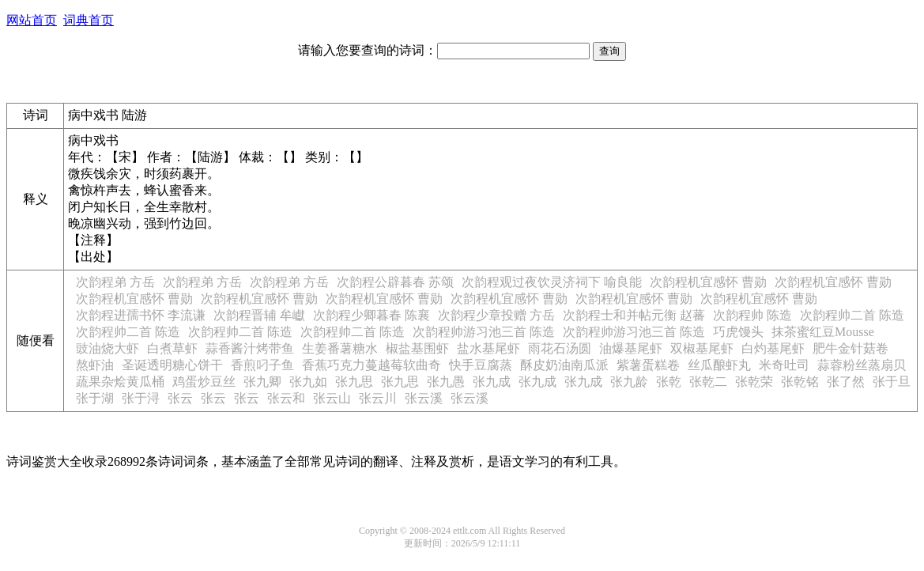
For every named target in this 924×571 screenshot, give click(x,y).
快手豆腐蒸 (481, 365)
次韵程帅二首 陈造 (852, 315)
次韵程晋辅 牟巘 (259, 315)
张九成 (492, 382)
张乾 (669, 382)
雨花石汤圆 (560, 348)
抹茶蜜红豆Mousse (823, 332)
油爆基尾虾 (631, 348)
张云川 (378, 398)
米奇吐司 (784, 365)
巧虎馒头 (738, 332)
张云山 (332, 398)
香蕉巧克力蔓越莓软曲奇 (371, 365)
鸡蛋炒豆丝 (204, 382)
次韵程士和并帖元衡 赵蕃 (634, 315)
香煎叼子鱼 (262, 365)
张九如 (308, 382)
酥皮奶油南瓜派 (564, 365)
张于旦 (892, 382)
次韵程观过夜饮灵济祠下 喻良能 (552, 282)
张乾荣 (754, 382)
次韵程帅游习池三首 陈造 (484, 332)
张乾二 (708, 382)
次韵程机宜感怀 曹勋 (708, 282)
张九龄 (629, 382)
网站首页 (32, 20)
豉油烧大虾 (107, 348)
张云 (180, 398)
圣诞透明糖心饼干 (172, 365)
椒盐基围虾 (417, 348)
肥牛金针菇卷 (850, 348)
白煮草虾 (172, 348)
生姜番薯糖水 (340, 348)
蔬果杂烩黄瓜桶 (120, 382)
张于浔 (141, 398)
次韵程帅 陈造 (752, 315)
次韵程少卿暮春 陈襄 (371, 315)
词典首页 (89, 20)
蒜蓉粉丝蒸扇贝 (862, 365)
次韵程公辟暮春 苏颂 (395, 282)
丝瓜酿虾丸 (719, 365)
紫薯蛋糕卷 (648, 365)
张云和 (286, 398)
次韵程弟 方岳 (115, 282)
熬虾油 (95, 365)
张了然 (846, 382)
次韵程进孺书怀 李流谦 (141, 315)
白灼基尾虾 (773, 348)
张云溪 (424, 398)
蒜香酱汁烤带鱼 (250, 348)
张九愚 (446, 382)
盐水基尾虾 (488, 348)
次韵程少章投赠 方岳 (496, 315)
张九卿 (262, 382)
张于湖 (95, 398)
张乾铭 (800, 382)
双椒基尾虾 (702, 348)
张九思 (354, 382)
